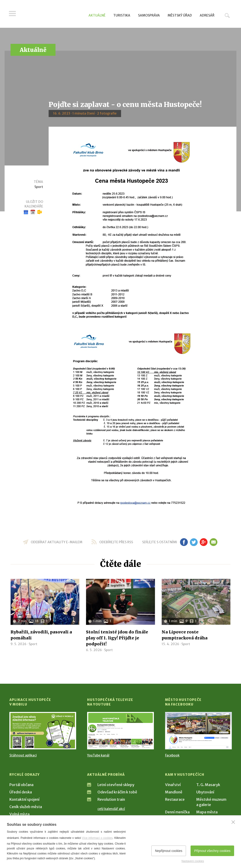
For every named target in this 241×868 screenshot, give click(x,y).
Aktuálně (97, 15)
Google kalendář (26, 212)
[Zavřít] (233, 822)
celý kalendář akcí (111, 809)
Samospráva (149, 15)
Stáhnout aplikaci (23, 755)
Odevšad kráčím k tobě (117, 792)
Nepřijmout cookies (169, 851)
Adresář (207, 15)
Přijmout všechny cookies (212, 851)
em (214, 542)
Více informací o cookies (97, 838)
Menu (13, 14)
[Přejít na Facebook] (198, 731)
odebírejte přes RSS (116, 542)
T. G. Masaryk (208, 785)
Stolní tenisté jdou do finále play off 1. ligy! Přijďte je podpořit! (117, 638)
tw (194, 542)
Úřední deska (21, 792)
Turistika (122, 15)
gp (204, 542)
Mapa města (207, 812)
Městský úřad (180, 15)
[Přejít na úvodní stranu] (53, 15)
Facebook (172, 755)
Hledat (227, 15)
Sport (39, 187)
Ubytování (205, 792)
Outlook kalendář (40, 212)
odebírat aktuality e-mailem (57, 542)
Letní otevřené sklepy (116, 785)
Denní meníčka (177, 812)
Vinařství (173, 785)
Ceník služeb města (26, 807)
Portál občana (21, 785)
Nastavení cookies (193, 861)
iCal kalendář (33, 212)
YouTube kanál (98, 755)
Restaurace (175, 799)
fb (184, 542)
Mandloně (174, 792)
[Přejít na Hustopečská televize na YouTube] (120, 731)
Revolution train (111, 799)
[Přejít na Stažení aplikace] (43, 731)
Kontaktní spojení (24, 799)
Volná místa (19, 814)
